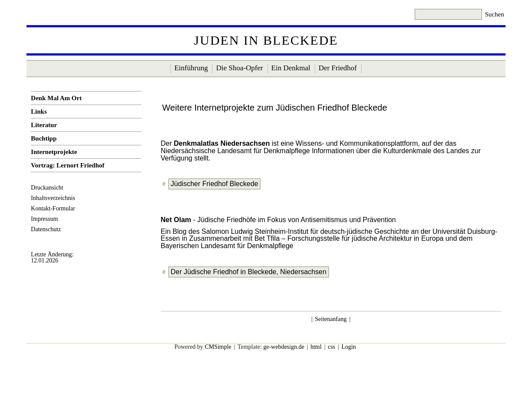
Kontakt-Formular (53, 208)
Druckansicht (47, 188)
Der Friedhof (338, 68)
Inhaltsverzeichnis (53, 198)
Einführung (191, 68)
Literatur (44, 125)
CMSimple (218, 347)
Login (348, 347)
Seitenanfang (331, 319)
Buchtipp (44, 138)
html (316, 347)
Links (39, 111)
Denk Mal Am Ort (56, 98)
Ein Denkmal (291, 68)
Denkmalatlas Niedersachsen (222, 143)
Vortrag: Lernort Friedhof (67, 165)
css (331, 347)
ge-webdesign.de (284, 347)
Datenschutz (46, 229)
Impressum (44, 219)
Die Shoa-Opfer (239, 68)
